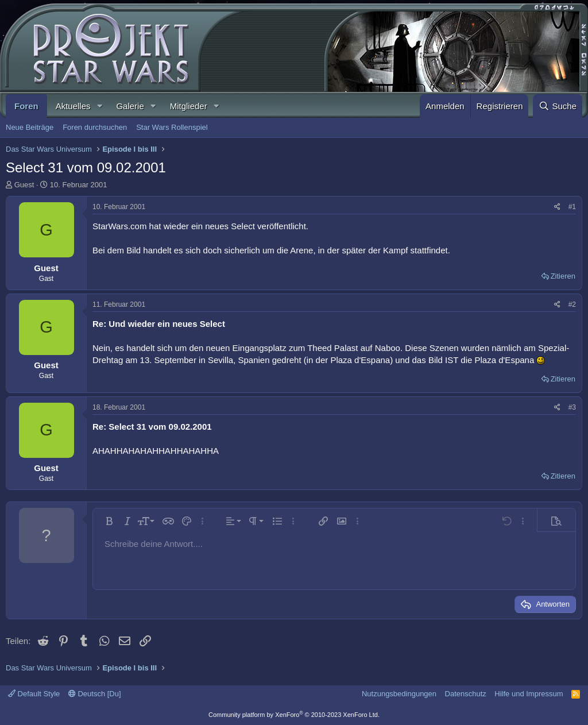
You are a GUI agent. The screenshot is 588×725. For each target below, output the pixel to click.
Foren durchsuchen (95, 127)
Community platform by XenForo (294, 715)
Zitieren (563, 276)
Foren (26, 106)
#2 (572, 304)
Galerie (130, 106)
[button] (99, 106)
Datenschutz (466, 694)
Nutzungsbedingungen (399, 694)
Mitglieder (189, 106)
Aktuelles (73, 106)
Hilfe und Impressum (529, 694)
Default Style (34, 694)
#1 (572, 207)
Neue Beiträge (30, 127)
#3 (572, 407)
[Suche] (558, 106)
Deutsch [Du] (95, 694)
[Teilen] (557, 207)
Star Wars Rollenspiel (172, 127)
